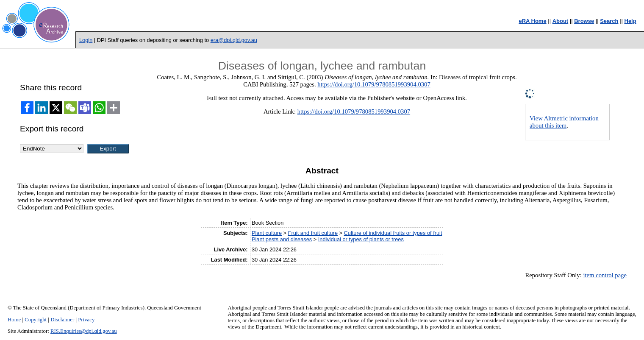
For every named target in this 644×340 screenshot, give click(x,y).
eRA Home (532, 21)
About (561, 21)
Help (630, 21)
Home (14, 320)
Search (609, 21)
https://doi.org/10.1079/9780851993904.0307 (374, 84)
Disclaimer (62, 320)
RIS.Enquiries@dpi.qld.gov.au (84, 331)
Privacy (86, 320)
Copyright (36, 320)
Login (86, 40)
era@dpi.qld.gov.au (234, 40)
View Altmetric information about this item (564, 122)
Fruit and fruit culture (313, 233)
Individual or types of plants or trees (361, 239)
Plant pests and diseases (282, 239)
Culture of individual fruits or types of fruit (393, 233)
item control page (605, 275)
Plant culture (267, 233)
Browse (584, 21)
